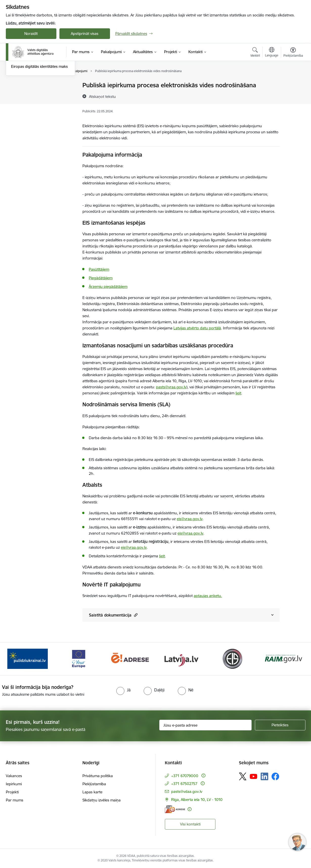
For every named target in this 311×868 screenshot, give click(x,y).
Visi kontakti (190, 824)
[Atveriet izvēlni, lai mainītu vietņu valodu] (272, 53)
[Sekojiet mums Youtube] (254, 776)
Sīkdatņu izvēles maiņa (102, 800)
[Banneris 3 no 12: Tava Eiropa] (79, 658)
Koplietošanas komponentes (35, 85)
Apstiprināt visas (85, 34)
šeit (238, 393)
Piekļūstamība (94, 784)
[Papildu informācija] (203, 776)
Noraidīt (31, 34)
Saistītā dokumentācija (113, 615)
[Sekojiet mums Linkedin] (264, 776)
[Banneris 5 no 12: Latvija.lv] (181, 658)
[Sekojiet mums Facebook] (275, 776)
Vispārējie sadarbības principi (36, 112)
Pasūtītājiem (99, 269)
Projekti (12, 792)
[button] (135, 615)
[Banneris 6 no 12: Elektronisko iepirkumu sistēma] (232, 658)
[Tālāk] (294, 659)
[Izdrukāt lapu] (293, 83)
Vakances (14, 776)
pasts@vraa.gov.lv (171, 387)
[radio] (123, 690)
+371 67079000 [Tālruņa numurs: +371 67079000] (185, 776)
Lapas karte (92, 792)
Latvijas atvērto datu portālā (197, 328)
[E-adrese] (175, 809)
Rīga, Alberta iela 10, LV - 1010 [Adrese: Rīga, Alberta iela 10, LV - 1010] (197, 800)
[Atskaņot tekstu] (102, 96)
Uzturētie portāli (25, 103)
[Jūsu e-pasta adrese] (205, 725)
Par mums (15, 800)
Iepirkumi (14, 784)
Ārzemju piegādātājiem (108, 287)
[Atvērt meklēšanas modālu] (255, 53)
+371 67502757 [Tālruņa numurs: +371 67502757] (184, 784)
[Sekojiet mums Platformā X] (243, 776)
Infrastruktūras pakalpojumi (35, 94)
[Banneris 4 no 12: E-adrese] (130, 658)
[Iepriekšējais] (17, 659)
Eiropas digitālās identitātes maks (39, 121)
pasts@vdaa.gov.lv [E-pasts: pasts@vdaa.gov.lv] (187, 791)
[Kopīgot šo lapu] (293, 96)
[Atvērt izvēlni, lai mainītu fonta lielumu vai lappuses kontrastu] (293, 53)
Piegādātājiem (101, 278)
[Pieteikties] (280, 725)
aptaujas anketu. (208, 596)
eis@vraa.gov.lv (190, 519)
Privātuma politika (98, 776)
